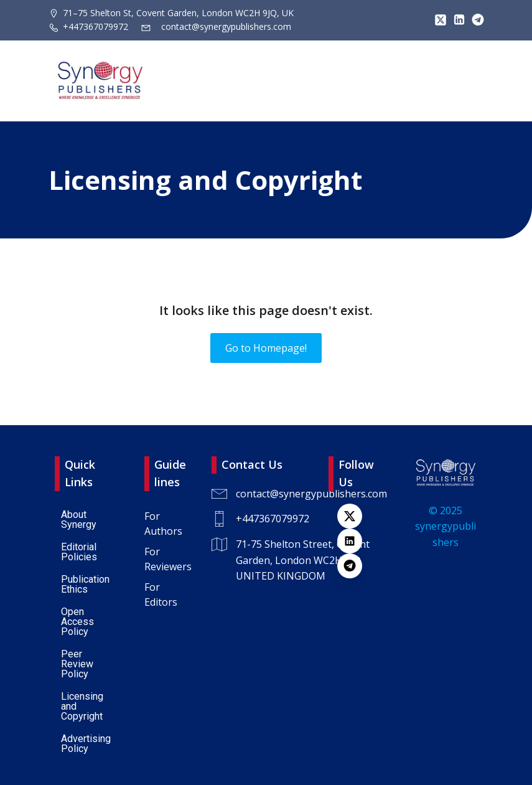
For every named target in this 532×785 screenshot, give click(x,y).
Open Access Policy (79, 622)
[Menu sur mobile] (475, 81)
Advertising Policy (87, 744)
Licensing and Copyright (83, 706)
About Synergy (79, 519)
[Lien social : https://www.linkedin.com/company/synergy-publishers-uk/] (356, 541)
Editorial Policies (80, 552)
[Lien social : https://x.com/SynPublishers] (437, 20)
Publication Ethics (86, 584)
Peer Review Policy (78, 664)
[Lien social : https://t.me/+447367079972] (475, 20)
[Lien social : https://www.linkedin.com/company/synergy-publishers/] (456, 20)
